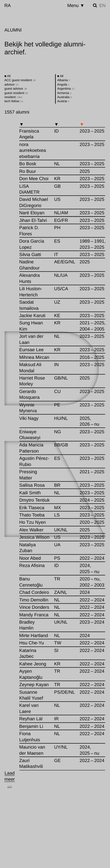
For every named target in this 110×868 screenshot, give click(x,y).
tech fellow (14, 101)
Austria (63, 101)
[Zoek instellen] (95, 6)
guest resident (16, 93)
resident (13, 97)
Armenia (64, 93)
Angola (63, 85)
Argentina (66, 89)
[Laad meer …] (10, 779)
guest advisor (16, 89)
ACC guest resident (20, 80)
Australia (65, 97)
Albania (64, 80)
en (102, 6)
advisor (11, 85)
